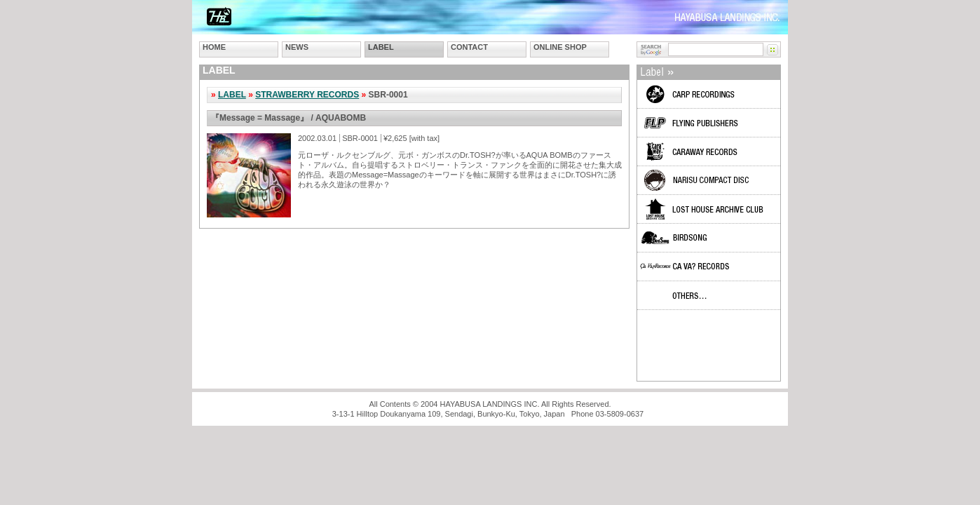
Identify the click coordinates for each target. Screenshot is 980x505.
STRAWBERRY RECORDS (307, 95)
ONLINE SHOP (560, 47)
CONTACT (469, 47)
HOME (214, 47)
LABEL (381, 47)
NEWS (297, 47)
